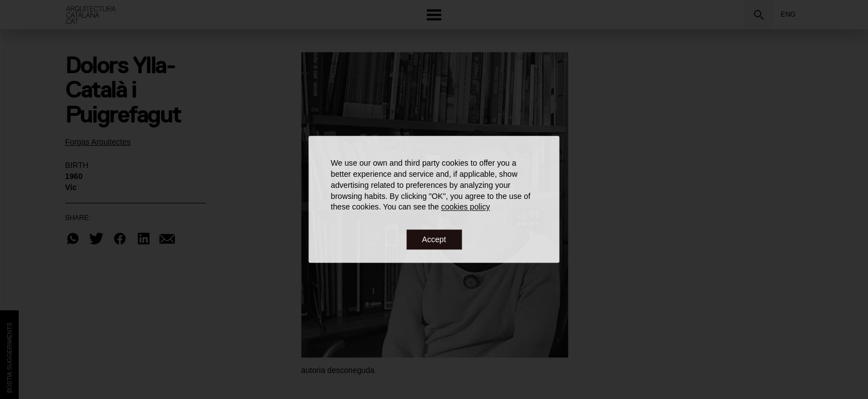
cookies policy (466, 207)
